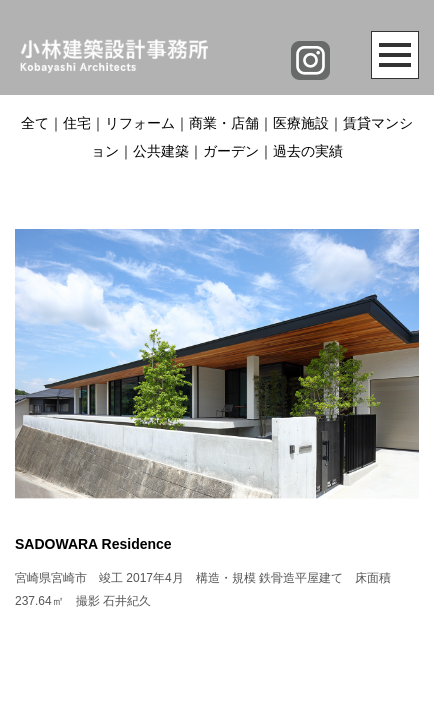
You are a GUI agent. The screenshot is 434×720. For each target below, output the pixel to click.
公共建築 (161, 151)
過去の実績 (308, 151)
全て (35, 123)
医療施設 (301, 123)
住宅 (77, 123)
